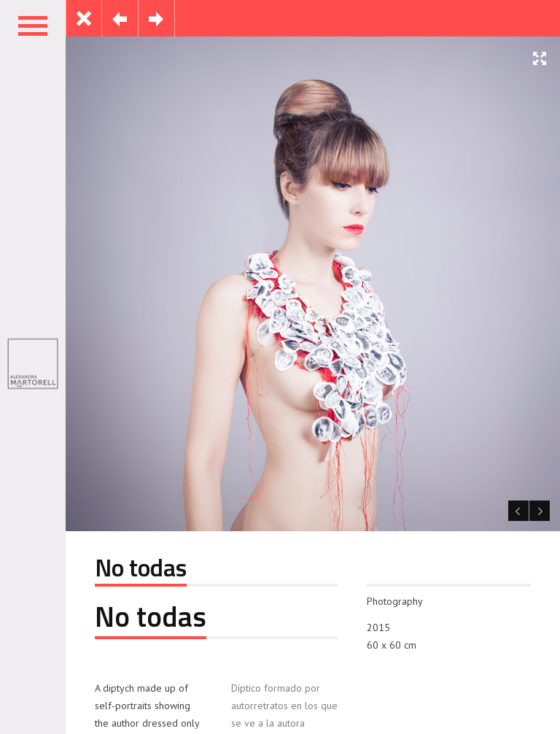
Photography (395, 601)
